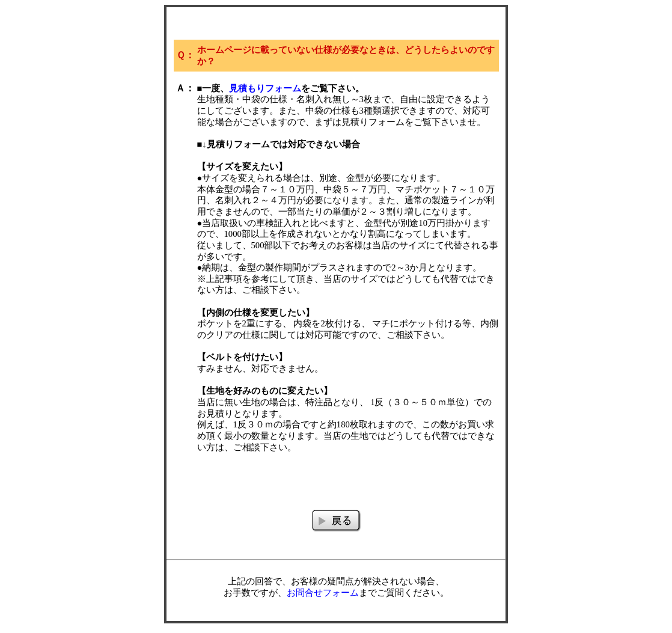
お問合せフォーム (323, 593)
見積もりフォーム (265, 88)
